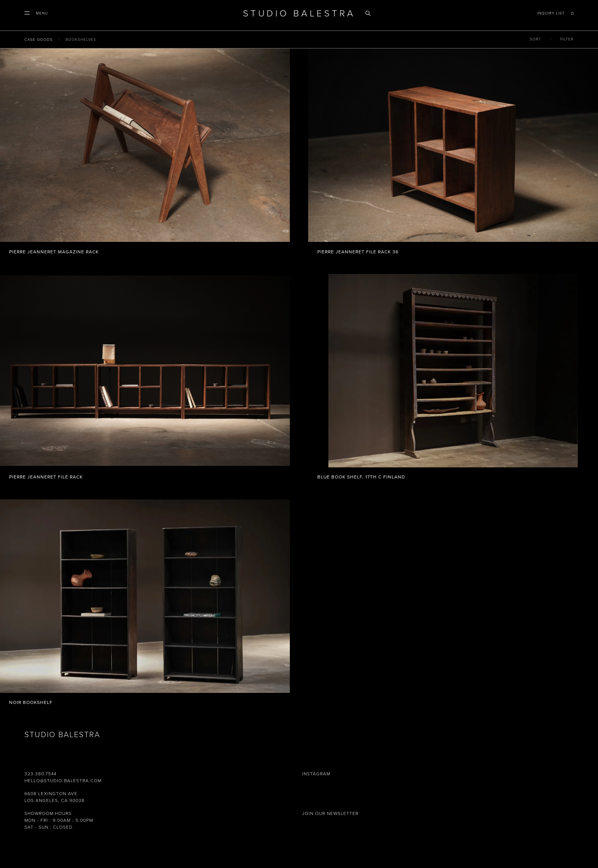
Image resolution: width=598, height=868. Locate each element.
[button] (36, 13)
